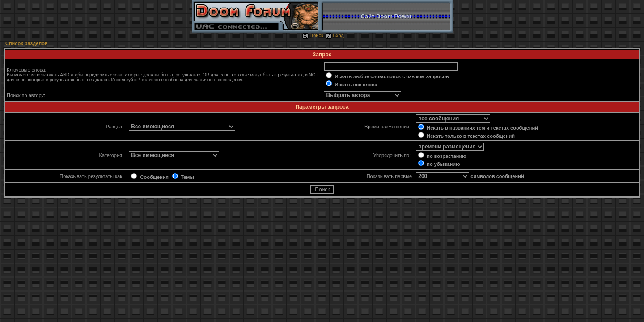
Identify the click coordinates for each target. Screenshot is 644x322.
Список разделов (27, 43)
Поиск (313, 35)
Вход (335, 35)
